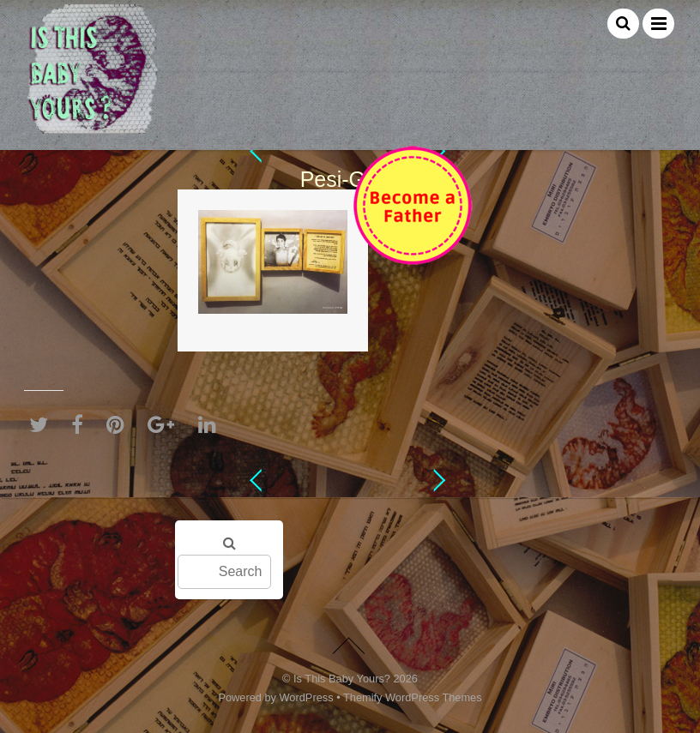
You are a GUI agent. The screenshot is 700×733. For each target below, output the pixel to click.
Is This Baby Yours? (342, 679)
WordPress (307, 697)
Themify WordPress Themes (413, 697)
